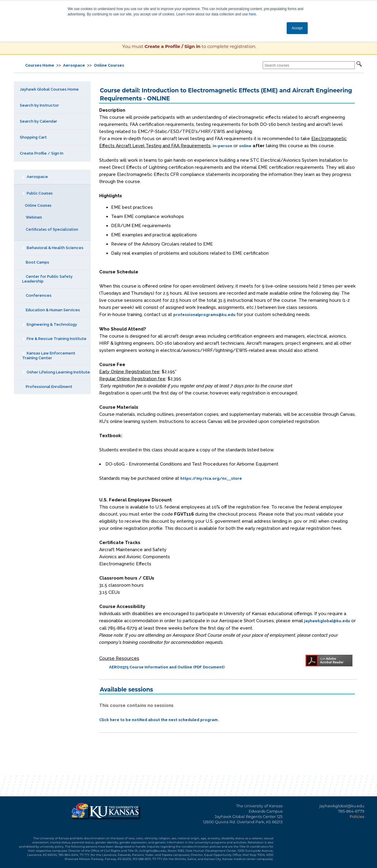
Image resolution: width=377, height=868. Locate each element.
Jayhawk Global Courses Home (49, 89)
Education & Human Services (51, 310)
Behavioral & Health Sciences (52, 248)
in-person (222, 146)
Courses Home (40, 65)
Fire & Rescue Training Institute (54, 339)
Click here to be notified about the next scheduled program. (159, 720)
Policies (357, 816)
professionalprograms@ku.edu (204, 315)
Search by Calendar (38, 121)
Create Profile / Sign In (42, 153)
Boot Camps (36, 262)
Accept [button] (297, 28)
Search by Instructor (39, 105)
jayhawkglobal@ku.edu (327, 621)
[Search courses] (309, 65)
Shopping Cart (33, 137)
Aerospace (74, 65)
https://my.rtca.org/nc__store (211, 478)
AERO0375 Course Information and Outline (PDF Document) (167, 667)
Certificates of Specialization (50, 230)
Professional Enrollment (47, 387)
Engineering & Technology (49, 324)
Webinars (32, 217)
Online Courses (109, 65)
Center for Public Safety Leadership (47, 279)
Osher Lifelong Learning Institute (56, 372)
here (252, 14)
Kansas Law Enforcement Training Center (48, 356)
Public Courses (37, 193)
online (245, 146)
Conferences (37, 295)
